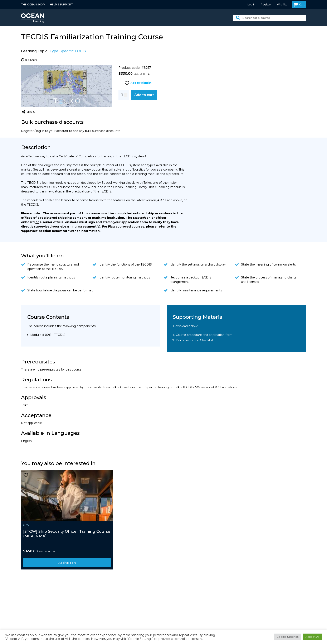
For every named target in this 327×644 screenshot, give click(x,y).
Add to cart (144, 95)
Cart (299, 5)
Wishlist (282, 4)
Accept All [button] (312, 637)
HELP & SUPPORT (62, 4)
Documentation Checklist (194, 340)
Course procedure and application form (204, 335)
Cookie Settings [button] (287, 637)
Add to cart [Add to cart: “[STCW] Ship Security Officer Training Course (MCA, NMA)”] (67, 563)
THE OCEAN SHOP (33, 4)
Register (266, 4)
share (29, 112)
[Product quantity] (124, 95)
